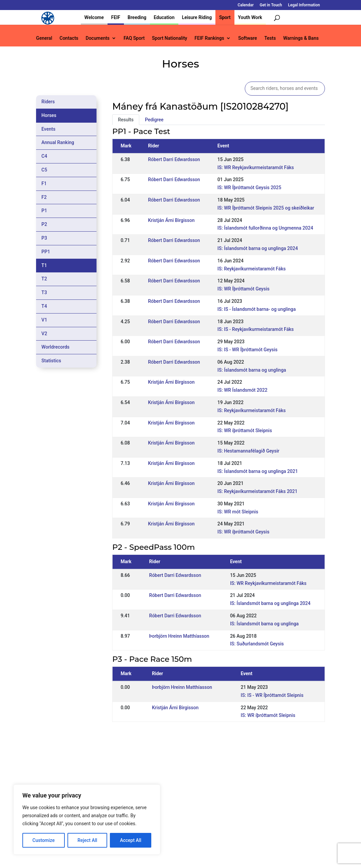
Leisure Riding (197, 17)
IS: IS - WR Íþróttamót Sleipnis (272, 695)
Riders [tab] (48, 102)
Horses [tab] (49, 115)
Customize (44, 840)
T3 (44, 292)
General (44, 38)
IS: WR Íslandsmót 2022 (242, 390)
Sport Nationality (169, 38)
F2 (44, 197)
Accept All (131, 840)
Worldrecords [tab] (55, 347)
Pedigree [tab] (154, 120)
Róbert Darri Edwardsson (174, 159)
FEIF (116, 17)
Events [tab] (48, 129)
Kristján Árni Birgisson (171, 220)
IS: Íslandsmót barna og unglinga (252, 370)
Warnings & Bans (301, 38)
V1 (44, 320)
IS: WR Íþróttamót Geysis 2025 (249, 188)
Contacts (69, 38)
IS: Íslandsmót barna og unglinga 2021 (258, 471)
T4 (44, 306)
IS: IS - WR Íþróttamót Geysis (247, 350)
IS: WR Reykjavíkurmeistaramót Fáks (256, 167)
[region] (87, 820)
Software (247, 38)
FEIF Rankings (209, 38)
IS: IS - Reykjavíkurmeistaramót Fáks (255, 329)
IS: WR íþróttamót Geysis (243, 532)
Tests (270, 38)
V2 (44, 334)
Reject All (87, 840)
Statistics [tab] (51, 361)
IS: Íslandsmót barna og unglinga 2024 (258, 248)
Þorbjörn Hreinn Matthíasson (179, 636)
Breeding (137, 17)
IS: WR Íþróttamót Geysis (243, 289)
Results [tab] (126, 120)
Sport (225, 17)
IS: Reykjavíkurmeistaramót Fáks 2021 (257, 491)
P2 (44, 224)
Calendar (245, 5)
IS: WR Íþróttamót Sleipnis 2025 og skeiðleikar (266, 208)
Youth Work (250, 17)
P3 (44, 238)
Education (164, 17)
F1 (44, 183)
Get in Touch (271, 5)
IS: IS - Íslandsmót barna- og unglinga (256, 309)
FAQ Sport (134, 38)
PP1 (46, 252)
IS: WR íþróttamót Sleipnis (245, 430)
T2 (44, 279)
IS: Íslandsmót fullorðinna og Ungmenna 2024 (265, 228)
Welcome (94, 17)
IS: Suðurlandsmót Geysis (257, 644)
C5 (44, 170)
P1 (44, 211)
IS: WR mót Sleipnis (238, 512)
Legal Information (304, 5)
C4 (44, 156)
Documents (98, 38)
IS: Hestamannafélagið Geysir (248, 451)
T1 (44, 265)
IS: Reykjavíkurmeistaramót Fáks (251, 269)
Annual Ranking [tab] (58, 142)
